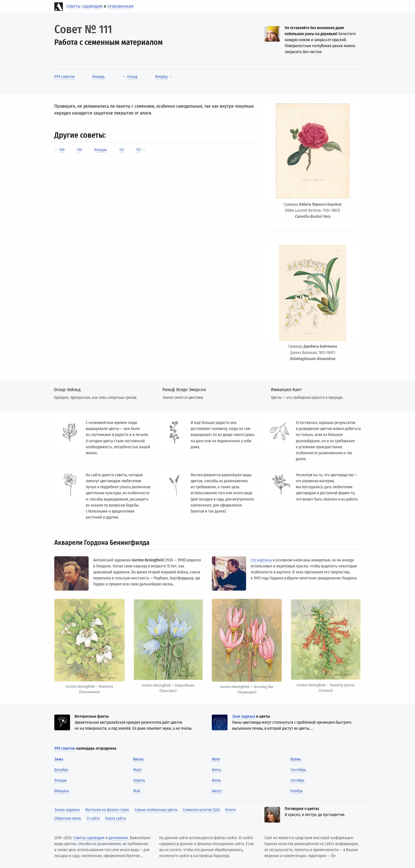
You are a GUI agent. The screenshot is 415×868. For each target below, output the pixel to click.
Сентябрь (298, 770)
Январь (99, 77)
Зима (59, 759)
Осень (296, 759)
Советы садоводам (84, 6)
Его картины (261, 560)
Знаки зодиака (67, 810)
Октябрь (298, 780)
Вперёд (161, 77)
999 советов (64, 77)
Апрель (139, 780)
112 (121, 150)
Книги (231, 810)
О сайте (93, 818)
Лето (216, 759)
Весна (138, 759)
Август (217, 791)
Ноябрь (297, 791)
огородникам (120, 6)
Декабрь (61, 770)
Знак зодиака (244, 716)
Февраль (62, 791)
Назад (132, 77)
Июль (217, 780)
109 (62, 150)
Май (137, 791)
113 (138, 150)
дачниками (118, 838)
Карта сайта (115, 818)
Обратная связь (68, 818)
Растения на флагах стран (107, 810)
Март (137, 770)
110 (79, 150)
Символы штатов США (201, 810)
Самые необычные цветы (156, 810)
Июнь (217, 770)
